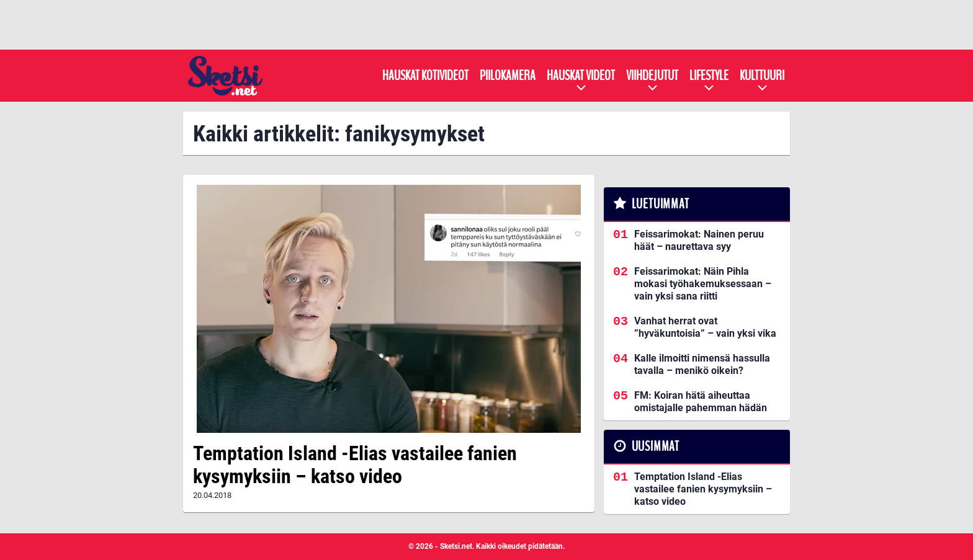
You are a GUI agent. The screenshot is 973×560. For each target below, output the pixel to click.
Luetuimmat (661, 204)
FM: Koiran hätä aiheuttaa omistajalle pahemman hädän (701, 402)
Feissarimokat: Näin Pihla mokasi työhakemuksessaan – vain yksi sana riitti (703, 284)
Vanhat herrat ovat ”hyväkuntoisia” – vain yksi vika (705, 327)
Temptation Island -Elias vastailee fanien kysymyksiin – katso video (355, 465)
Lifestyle (709, 76)
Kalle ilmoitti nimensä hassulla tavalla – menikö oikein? (702, 364)
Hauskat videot (581, 76)
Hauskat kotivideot (425, 76)
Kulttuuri (762, 76)
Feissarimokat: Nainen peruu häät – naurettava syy (699, 240)
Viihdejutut (652, 76)
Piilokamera (508, 76)
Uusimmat (656, 447)
